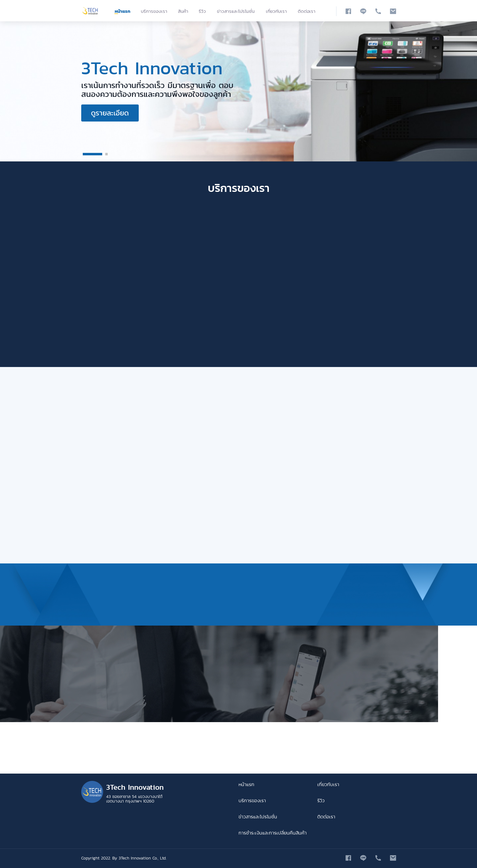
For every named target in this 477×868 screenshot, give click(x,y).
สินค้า (183, 11)
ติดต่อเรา (307, 11)
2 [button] (106, 154)
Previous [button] (23, 91)
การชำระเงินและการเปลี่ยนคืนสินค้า (273, 833)
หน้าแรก (122, 11)
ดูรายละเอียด (110, 113)
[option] (238, 91)
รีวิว (202, 11)
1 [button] (92, 154)
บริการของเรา (154, 11)
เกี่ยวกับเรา (276, 11)
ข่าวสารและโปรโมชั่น (236, 11)
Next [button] (454, 91)
